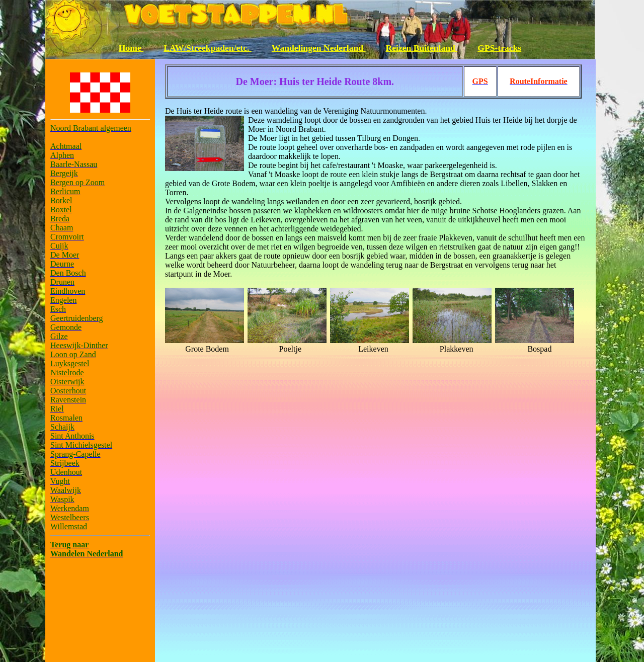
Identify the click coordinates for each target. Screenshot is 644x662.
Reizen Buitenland (422, 48)
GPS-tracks (499, 48)
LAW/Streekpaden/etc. (208, 48)
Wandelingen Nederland (319, 48)
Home (131, 48)
